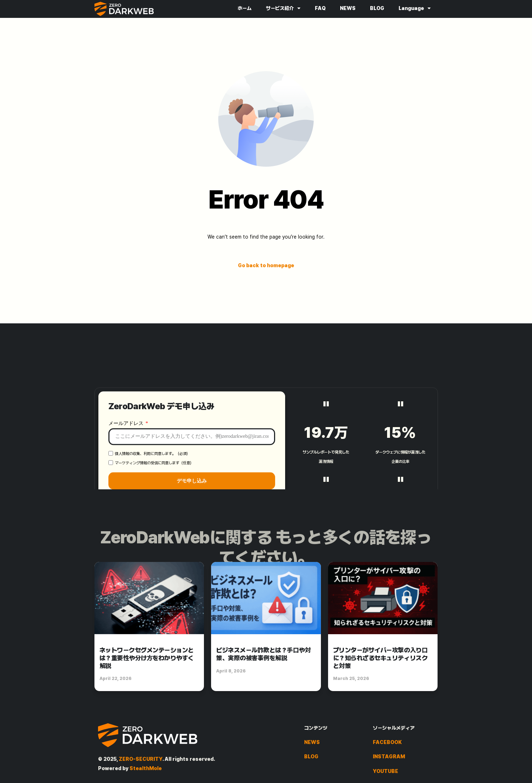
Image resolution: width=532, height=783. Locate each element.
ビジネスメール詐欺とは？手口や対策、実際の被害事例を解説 (263, 654)
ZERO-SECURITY (141, 759)
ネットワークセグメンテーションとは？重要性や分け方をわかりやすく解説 (147, 658)
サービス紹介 (283, 8)
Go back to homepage (266, 265)
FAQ (320, 8)
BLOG (377, 8)
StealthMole (146, 768)
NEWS (348, 8)
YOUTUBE (385, 771)
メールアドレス (127, 473)
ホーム (245, 8)
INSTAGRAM (389, 757)
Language (415, 8)
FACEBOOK (387, 742)
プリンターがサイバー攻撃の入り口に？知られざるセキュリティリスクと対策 (380, 658)
